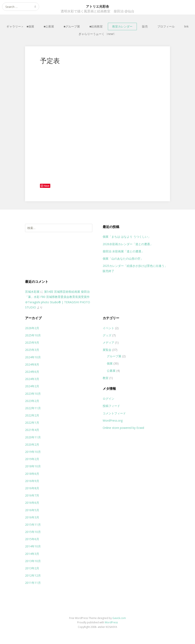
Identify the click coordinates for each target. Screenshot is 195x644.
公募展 (111, 371)
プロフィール (166, 26)
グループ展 (114, 356)
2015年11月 (33, 525)
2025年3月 (32, 350)
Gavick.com (119, 618)
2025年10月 (33, 335)
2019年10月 (33, 452)
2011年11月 (33, 583)
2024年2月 (32, 386)
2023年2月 (32, 401)
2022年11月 (33, 408)
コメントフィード (114, 413)
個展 (110, 363)
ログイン (108, 399)
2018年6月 (32, 474)
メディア (108, 342)
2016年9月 (32, 481)
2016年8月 (32, 488)
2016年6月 (32, 503)
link (186, 26)
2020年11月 (33, 437)
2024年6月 (32, 372)
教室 (106, 378)
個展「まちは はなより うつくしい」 (127, 237)
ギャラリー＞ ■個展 (20, 26)
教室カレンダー (122, 26)
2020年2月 (32, 444)
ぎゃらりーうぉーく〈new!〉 (97, 34)
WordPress (111, 622)
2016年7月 (32, 495)
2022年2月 (32, 415)
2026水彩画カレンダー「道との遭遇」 (128, 244)
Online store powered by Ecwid (123, 428)
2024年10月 (33, 357)
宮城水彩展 (32, 292)
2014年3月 (32, 554)
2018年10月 (33, 466)
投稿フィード (111, 406)
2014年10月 (33, 546)
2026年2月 (32, 328)
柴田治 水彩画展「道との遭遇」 (123, 251)
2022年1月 (32, 423)
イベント (108, 328)
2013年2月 (32, 568)
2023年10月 (33, 394)
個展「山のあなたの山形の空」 (123, 258)
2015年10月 (33, 532)
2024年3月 (32, 379)
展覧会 (107, 350)
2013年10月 (33, 561)
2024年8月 (32, 364)
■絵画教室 (96, 26)
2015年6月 (32, 539)
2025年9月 (32, 342)
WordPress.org (113, 420)
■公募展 (49, 26)
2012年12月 (33, 575)
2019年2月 (32, 459)
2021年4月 (32, 430)
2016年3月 (32, 517)
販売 (145, 26)
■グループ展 (72, 26)
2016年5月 (32, 510)
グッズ (107, 335)
